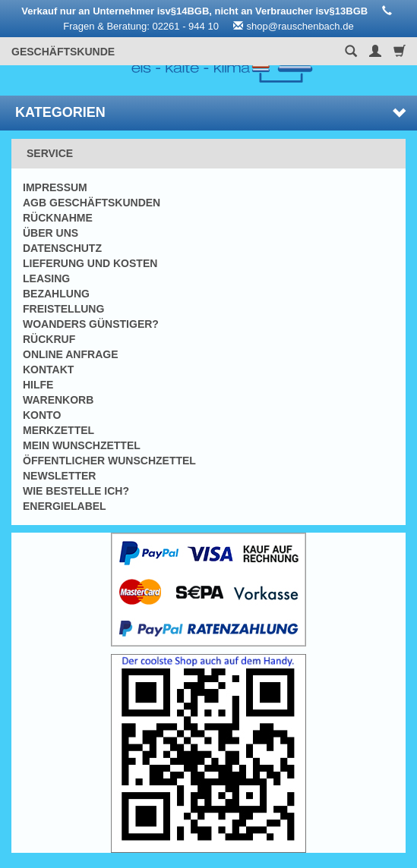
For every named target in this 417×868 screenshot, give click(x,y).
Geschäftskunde (63, 52)
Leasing (46, 278)
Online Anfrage (70, 354)
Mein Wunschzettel (82, 445)
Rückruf (49, 339)
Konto (42, 415)
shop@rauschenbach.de (300, 26)
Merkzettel (58, 430)
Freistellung (63, 309)
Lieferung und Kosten (90, 263)
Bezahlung (56, 294)
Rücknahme (58, 218)
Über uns (51, 233)
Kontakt (48, 370)
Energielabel (65, 506)
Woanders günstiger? (91, 324)
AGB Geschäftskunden (92, 203)
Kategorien (210, 112)
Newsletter (59, 476)
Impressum (55, 187)
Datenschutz (62, 248)
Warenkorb (58, 400)
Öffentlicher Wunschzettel (109, 461)
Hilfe (38, 385)
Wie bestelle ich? (76, 491)
